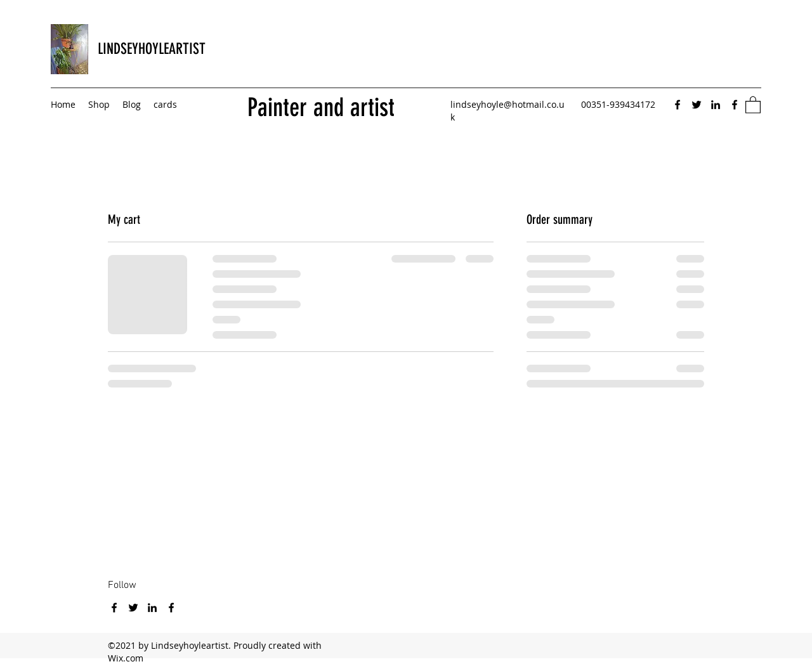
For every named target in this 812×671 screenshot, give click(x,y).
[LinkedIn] (716, 105)
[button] (753, 104)
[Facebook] (678, 105)
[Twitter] (697, 105)
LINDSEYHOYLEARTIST (152, 49)
